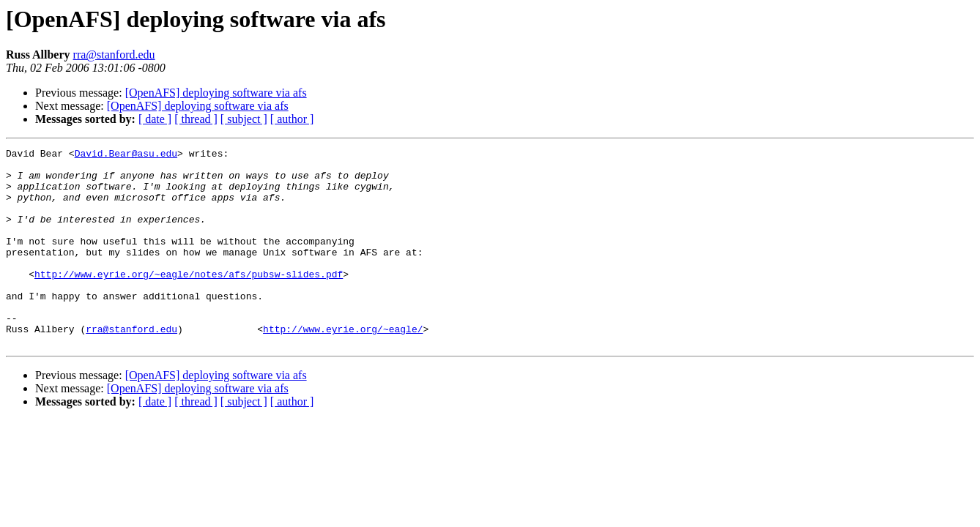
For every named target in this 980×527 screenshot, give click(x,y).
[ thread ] (196, 119)
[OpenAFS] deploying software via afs (216, 93)
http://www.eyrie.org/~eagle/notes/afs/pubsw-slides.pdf (189, 300)
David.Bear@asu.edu (126, 155)
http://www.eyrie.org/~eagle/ (343, 366)
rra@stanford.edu (114, 55)
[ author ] (292, 119)
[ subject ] (244, 119)
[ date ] (155, 119)
